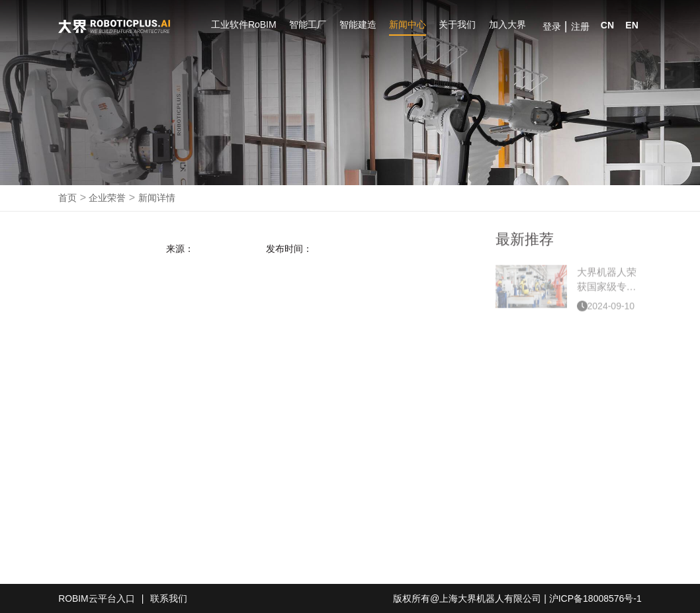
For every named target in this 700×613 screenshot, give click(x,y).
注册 (580, 26)
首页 (67, 198)
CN (607, 25)
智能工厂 (308, 24)
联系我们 (169, 598)
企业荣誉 (107, 198)
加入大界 (507, 24)
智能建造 (358, 24)
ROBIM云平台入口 (97, 598)
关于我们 (457, 24)
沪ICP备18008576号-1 (595, 598)
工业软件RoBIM (244, 24)
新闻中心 (408, 24)
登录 (552, 26)
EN (632, 25)
